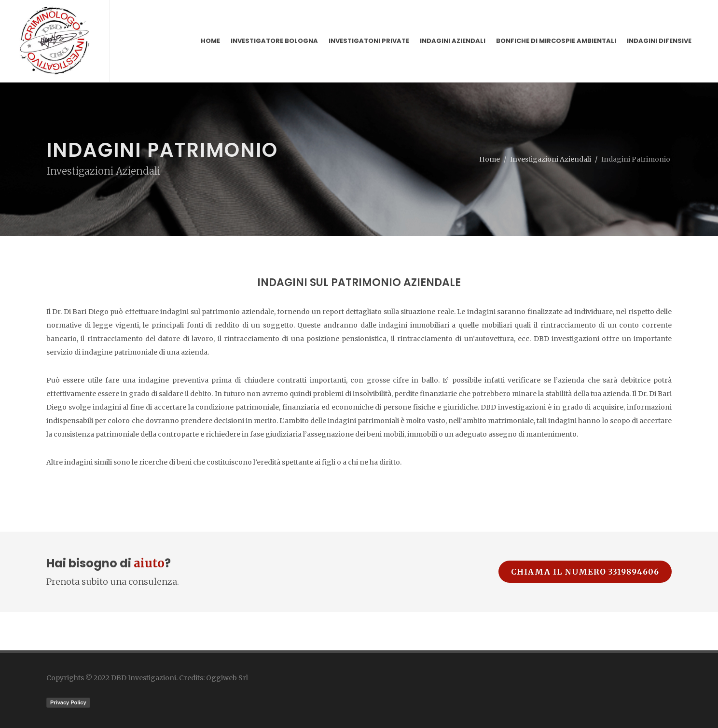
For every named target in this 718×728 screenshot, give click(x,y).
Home (490, 159)
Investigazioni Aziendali (551, 159)
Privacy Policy (68, 702)
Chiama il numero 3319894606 (585, 572)
